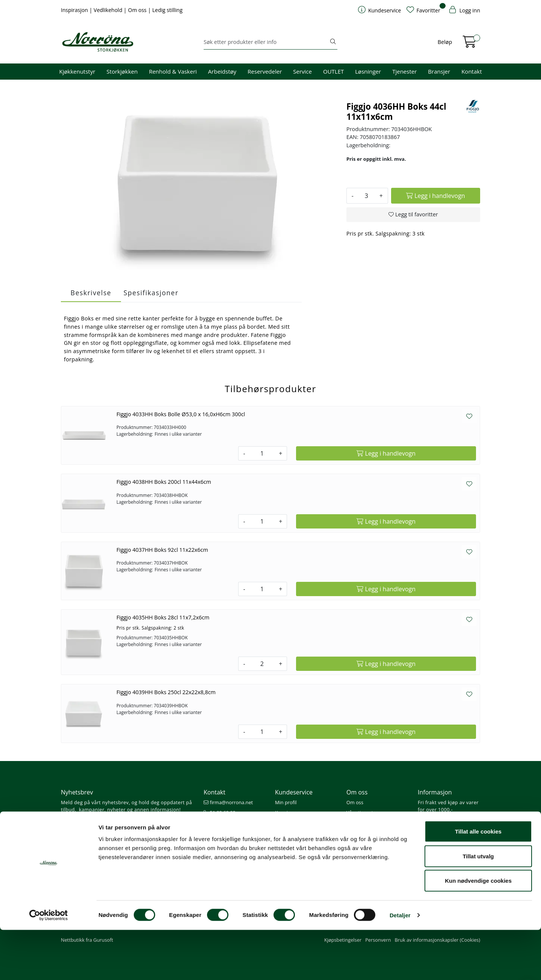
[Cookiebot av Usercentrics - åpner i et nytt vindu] (49, 965)
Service (302, 71)
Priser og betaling (295, 833)
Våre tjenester (362, 812)
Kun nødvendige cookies (478, 931)
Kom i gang (287, 812)
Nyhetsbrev (77, 792)
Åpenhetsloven (363, 833)
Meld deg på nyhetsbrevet (97, 825)
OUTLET (333, 71)
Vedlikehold (109, 10)
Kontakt (471, 71)
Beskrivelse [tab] (91, 293)
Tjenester (404, 71)
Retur (281, 853)
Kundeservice (294, 792)
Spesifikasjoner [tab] (151, 293)
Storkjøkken (122, 71)
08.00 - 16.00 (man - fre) (233, 823)
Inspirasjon (75, 10)
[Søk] (266, 42)
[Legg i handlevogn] (436, 196)
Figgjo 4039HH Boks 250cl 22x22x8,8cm (166, 692)
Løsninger (368, 71)
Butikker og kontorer (229, 833)
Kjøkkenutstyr (77, 71)
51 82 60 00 (220, 812)
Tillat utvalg (478, 906)
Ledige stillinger (364, 843)
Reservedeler (265, 71)
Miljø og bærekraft (367, 823)
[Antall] (366, 196)
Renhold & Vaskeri (173, 71)
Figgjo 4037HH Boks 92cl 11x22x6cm (162, 550)
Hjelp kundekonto (295, 823)
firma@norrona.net (228, 802)
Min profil (286, 802)
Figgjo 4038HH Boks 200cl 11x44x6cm (164, 482)
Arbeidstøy (222, 71)
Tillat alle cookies (478, 881)
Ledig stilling (167, 10)
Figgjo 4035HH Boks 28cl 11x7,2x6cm (163, 617)
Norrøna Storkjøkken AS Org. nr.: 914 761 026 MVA (235, 847)
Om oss (138, 10)
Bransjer (439, 71)
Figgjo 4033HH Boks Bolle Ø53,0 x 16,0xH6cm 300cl (181, 414)
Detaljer (400, 965)
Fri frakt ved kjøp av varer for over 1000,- (448, 806)
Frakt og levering (294, 843)
